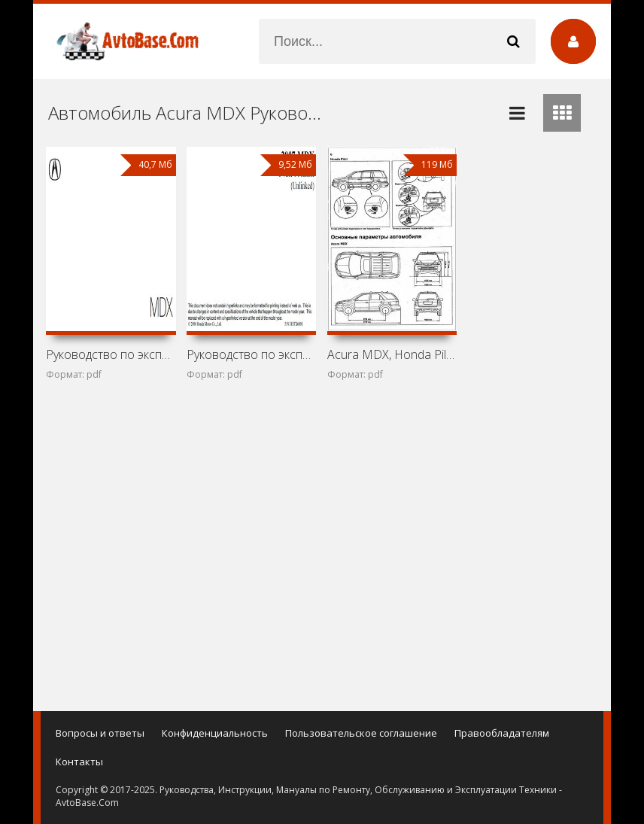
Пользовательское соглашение (361, 733)
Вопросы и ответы (100, 733)
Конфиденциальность (215, 733)
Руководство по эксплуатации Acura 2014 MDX (111, 354)
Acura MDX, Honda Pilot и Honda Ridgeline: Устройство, (392, 354)
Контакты (79, 762)
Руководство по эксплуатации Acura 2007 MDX (251, 354)
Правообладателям (502, 733)
